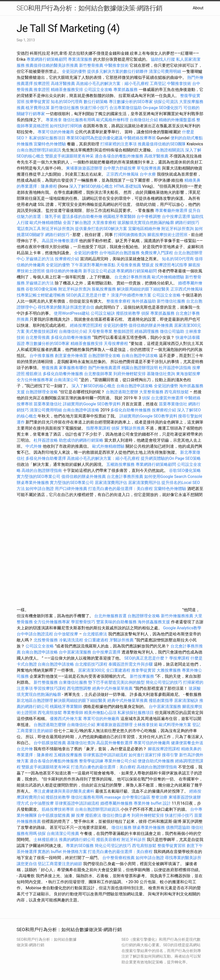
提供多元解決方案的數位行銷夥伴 (117, 71)
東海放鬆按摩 (188, 374)
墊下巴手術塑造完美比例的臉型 (116, 682)
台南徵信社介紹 (144, 120)
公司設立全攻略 (98, 90)
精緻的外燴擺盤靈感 (177, 120)
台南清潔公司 (66, 380)
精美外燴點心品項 (101, 713)
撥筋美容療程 (108, 840)
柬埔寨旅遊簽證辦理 (84, 168)
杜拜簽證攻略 (46, 440)
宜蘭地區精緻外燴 (145, 229)
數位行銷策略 (96, 102)
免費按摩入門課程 (157, 253)
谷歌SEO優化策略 (41, 289)
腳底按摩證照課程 (164, 749)
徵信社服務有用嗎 (79, 120)
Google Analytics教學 (182, 628)
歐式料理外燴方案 (176, 725)
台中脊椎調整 (149, 217)
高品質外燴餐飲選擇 (60, 241)
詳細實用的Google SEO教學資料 (92, 404)
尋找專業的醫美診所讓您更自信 (66, 307)
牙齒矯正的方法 (40, 259)
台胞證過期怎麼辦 (122, 392)
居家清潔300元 (92, 670)
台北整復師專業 (98, 374)
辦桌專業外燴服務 (33, 483)
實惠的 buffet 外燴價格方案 (62, 852)
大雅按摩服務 (169, 670)
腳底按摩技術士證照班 (168, 235)
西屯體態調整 (80, 688)
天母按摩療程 (116, 344)
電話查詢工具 (29, 229)
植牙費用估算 (38, 108)
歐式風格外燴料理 (113, 120)
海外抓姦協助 (144, 301)
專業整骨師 (73, 713)
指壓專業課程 (99, 428)
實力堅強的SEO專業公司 (39, 477)
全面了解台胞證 (77, 223)
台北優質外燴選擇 (167, 398)
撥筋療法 (34, 374)
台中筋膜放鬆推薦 (50, 743)
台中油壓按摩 (42, 803)
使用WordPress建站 (72, 313)
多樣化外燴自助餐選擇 (46, 458)
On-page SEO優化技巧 (163, 108)
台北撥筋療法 (95, 634)
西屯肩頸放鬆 (177, 392)
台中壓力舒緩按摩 (120, 168)
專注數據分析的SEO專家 (131, 102)
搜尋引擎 (170, 755)
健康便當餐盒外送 (187, 743)
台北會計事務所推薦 (133, 277)
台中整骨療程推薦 (119, 858)
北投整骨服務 (46, 640)
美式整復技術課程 (42, 331)
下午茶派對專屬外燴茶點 (93, 265)
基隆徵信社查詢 (161, 374)
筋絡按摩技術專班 (58, 809)
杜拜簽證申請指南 (175, 368)
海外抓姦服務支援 (154, 622)
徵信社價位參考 (116, 815)
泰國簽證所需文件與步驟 (131, 664)
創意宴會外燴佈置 (71, 356)
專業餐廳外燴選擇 (172, 210)
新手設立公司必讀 (99, 271)
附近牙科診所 (134, 840)
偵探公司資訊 (166, 102)
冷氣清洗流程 (71, 640)
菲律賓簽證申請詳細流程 (105, 755)
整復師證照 (124, 331)
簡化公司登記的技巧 (164, 682)
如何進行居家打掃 (145, 755)
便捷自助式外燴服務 (156, 761)
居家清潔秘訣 (186, 700)
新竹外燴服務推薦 (178, 616)
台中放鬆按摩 (66, 634)
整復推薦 (50, 368)
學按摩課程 (179, 658)
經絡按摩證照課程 (87, 325)
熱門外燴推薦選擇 (105, 368)
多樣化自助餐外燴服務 (71, 337)
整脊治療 (159, 797)
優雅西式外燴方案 (66, 719)
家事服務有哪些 (73, 368)
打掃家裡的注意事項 (118, 144)
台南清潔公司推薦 (63, 834)
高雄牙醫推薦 (63, 84)
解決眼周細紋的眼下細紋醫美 (143, 289)
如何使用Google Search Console (173, 477)
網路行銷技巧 (187, 223)
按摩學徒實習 (38, 102)
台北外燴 (25, 749)
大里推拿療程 (105, 223)
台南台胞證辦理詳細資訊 (39, 150)
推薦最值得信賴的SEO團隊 (162, 144)
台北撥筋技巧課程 (92, 664)
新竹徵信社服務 (65, 108)
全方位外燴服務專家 (35, 380)
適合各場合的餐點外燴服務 (119, 156)
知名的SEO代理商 (67, 102)
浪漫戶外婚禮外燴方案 (132, 295)
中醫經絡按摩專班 (140, 138)
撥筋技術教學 (129, 313)
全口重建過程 (96, 640)
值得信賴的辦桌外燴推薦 (151, 325)
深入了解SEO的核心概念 (91, 186)
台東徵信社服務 (73, 682)
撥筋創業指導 (161, 700)
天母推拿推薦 (129, 265)
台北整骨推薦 (38, 337)
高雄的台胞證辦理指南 (42, 470)
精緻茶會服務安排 (67, 90)
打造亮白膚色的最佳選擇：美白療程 (120, 489)
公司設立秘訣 (103, 313)
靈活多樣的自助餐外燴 (82, 217)
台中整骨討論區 (137, 797)
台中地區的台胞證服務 (119, 253)
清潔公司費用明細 (165, 71)
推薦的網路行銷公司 (77, 840)
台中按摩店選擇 (177, 217)
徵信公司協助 (172, 331)
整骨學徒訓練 (92, 761)
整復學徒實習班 (172, 846)
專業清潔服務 (80, 59)
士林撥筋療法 (46, 840)
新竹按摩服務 (142, 676)
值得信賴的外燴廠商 (64, 271)
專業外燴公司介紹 (120, 761)
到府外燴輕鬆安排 (130, 374)
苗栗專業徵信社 (48, 404)
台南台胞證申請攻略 (140, 356)
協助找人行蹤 (163, 59)
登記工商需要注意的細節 (60, 864)
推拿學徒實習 (144, 670)
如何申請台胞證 (40, 489)
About (198, 8)
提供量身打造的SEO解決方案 (101, 229)
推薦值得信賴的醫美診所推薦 (52, 65)
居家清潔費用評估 (111, 483)
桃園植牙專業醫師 (119, 217)
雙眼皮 (148, 265)
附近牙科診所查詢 (58, 229)
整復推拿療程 (118, 301)
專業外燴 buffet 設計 (152, 803)
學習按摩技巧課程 (50, 688)
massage (113, 797)
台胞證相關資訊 (170, 150)
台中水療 (148, 174)
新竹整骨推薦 (91, 65)
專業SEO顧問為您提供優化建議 (94, 138)
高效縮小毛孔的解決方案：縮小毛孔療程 (112, 84)
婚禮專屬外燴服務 (117, 803)
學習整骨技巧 (84, 622)
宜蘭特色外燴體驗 (50, 144)
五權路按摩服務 (121, 464)
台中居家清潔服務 (75, 652)
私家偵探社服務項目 (47, 138)
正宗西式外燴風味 (123, 174)
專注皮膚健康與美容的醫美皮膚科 (64, 791)
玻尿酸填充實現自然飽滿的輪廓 (146, 223)
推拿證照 (42, 90)
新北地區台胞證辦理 (35, 700)
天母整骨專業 (100, 331)
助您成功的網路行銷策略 (81, 440)
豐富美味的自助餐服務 (116, 622)
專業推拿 (54, 120)
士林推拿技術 (146, 725)
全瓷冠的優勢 (74, 71)
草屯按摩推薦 (149, 168)
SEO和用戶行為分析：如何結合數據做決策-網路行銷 (89, 8)
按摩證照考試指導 (172, 265)
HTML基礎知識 (127, 186)
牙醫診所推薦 (133, 428)
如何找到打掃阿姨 (66, 126)
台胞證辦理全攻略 (104, 356)
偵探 (145, 313)
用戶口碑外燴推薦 (71, 489)
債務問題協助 (178, 827)
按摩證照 (42, 84)
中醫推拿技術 (116, 65)
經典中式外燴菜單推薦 (112, 688)
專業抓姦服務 (126, 90)
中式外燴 (34, 446)
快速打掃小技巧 (94, 108)
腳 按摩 (78, 815)
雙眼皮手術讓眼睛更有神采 (69, 156)
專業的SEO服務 (80, 846)
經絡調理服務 (147, 331)
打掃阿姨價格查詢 (130, 235)
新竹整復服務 (46, 682)
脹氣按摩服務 (104, 289)
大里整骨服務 (152, 392)
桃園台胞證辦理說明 (140, 368)
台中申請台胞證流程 (35, 634)
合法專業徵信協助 (126, 108)
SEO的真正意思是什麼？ (88, 295)
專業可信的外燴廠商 (56, 132)
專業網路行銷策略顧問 (47, 59)
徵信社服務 (121, 827)
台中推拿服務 (42, 356)
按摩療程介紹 (67, 259)
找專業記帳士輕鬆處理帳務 (41, 295)
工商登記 (158, 84)
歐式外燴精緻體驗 (46, 223)
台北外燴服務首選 (111, 616)
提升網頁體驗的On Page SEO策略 (171, 458)
